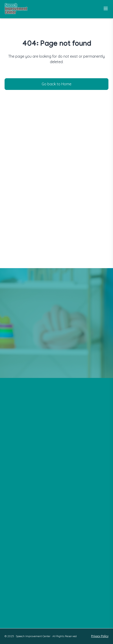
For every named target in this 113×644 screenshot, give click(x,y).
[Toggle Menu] (106, 8)
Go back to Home (56, 84)
